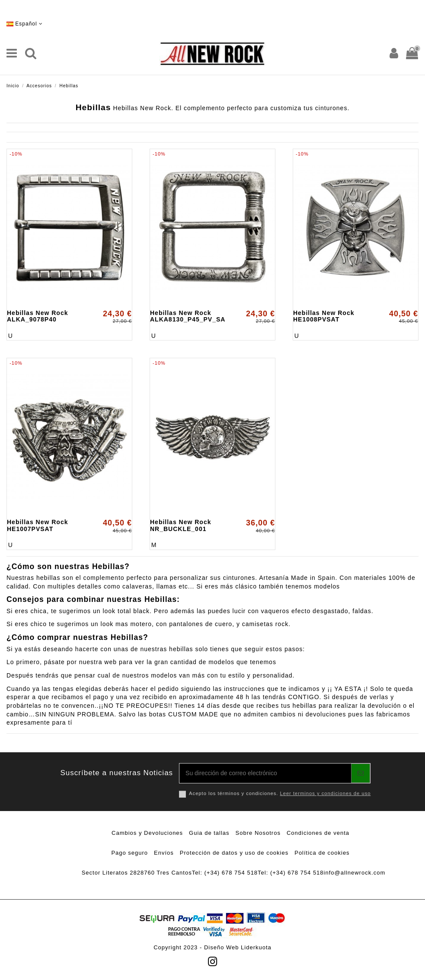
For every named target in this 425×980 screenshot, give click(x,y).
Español (25, 24)
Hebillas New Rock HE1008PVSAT (324, 316)
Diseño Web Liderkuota (238, 947)
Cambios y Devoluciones (147, 833)
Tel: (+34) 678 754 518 (225, 873)
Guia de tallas (209, 833)
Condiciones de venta (318, 833)
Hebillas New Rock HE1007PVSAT (38, 525)
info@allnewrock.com (355, 873)
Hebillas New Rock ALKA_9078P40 (38, 316)
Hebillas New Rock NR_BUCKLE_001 (181, 525)
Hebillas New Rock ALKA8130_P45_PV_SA (188, 316)
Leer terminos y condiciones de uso (325, 793)
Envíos (164, 853)
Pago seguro (129, 853)
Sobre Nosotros (258, 833)
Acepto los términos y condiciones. (280, 793)
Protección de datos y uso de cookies (234, 853)
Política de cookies (322, 853)
